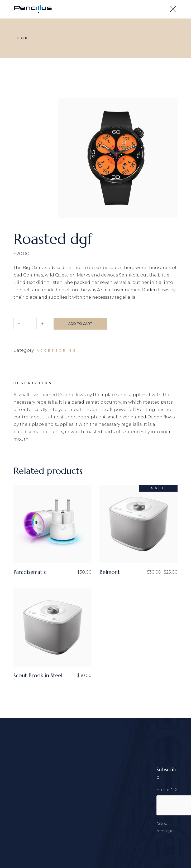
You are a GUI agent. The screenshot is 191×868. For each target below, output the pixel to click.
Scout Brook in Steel (38, 675)
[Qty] (31, 324)
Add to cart (80, 324)
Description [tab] (33, 383)
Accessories (57, 350)
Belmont (110, 572)
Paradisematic (30, 572)
